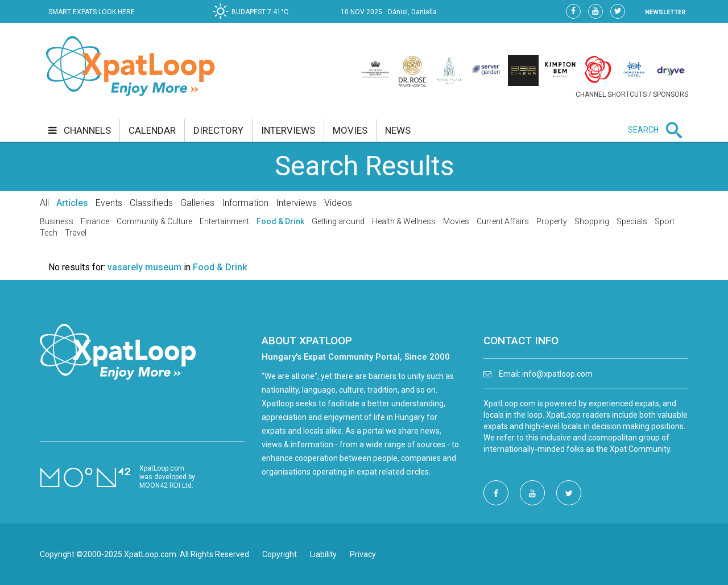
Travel (76, 233)
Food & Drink (280, 221)
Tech (49, 233)
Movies (456, 221)
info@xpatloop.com (557, 374)
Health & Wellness (404, 221)
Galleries (197, 203)
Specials (632, 221)
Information (245, 203)
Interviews (296, 203)
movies (350, 130)
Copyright (280, 554)
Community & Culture (154, 221)
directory (218, 130)
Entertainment (224, 221)
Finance (95, 221)
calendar (152, 130)
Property (552, 221)
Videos (338, 203)
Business (57, 221)
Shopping (592, 221)
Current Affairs (503, 221)
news (398, 130)
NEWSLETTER (665, 12)
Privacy (363, 554)
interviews (288, 130)
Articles (72, 203)
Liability (323, 554)
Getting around (338, 221)
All (44, 203)
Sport (665, 221)
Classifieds (151, 203)
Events (109, 203)
